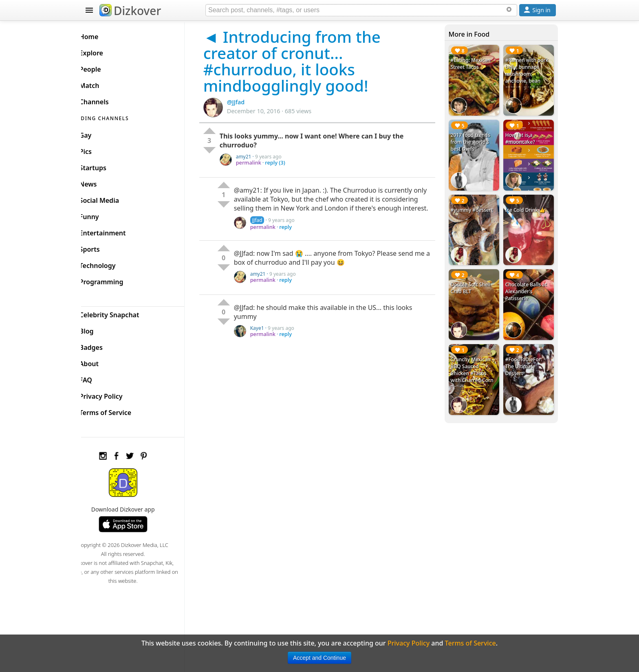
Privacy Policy (114, 394)
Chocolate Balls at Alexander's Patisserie (528, 283)
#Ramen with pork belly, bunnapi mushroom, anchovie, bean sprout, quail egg (529, 74)
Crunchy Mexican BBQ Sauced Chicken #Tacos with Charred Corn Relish (476, 362)
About (102, 362)
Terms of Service (118, 411)
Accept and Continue (319, 658)
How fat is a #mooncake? (522, 136)
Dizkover (130, 11)
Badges (104, 345)
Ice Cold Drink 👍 (527, 204)
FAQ (99, 378)
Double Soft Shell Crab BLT (474, 280)
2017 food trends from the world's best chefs (474, 139)
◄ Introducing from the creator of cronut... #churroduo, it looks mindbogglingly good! (304, 61)
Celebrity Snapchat (122, 313)
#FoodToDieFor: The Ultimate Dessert (526, 355)
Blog (100, 329)
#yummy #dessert (476, 204)
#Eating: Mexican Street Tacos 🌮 (474, 64)
